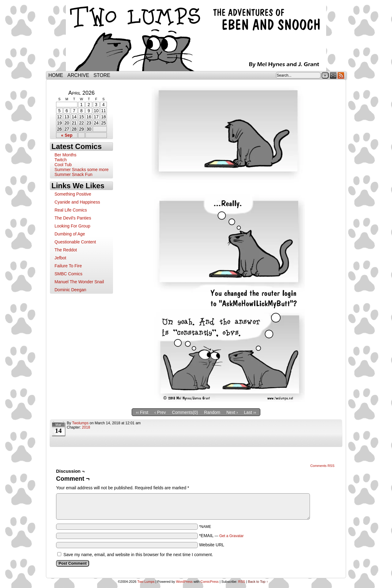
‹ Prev (160, 412)
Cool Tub (63, 165)
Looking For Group (72, 226)
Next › (232, 412)
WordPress (184, 582)
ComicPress (210, 582)
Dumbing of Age (70, 234)
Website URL (212, 545)
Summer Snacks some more (82, 170)
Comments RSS (322, 466)
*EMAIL (221, 536)
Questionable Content (75, 242)
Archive (78, 75)
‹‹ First (142, 412)
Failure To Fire (68, 266)
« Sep (67, 135)
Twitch (61, 160)
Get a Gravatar (231, 536)
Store (102, 75)
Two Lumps (196, 37)
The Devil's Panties (73, 218)
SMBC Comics (68, 274)
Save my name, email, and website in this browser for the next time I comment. (138, 555)
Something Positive (73, 194)
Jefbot (60, 258)
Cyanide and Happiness (77, 202)
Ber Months (66, 155)
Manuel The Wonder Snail (79, 282)
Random (212, 412)
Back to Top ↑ (258, 582)
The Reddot (66, 250)
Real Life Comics (71, 210)
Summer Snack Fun (73, 174)
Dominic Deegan (70, 290)
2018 (86, 427)
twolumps (80, 423)
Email (333, 75)
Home (56, 75)
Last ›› (250, 412)
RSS (341, 75)
